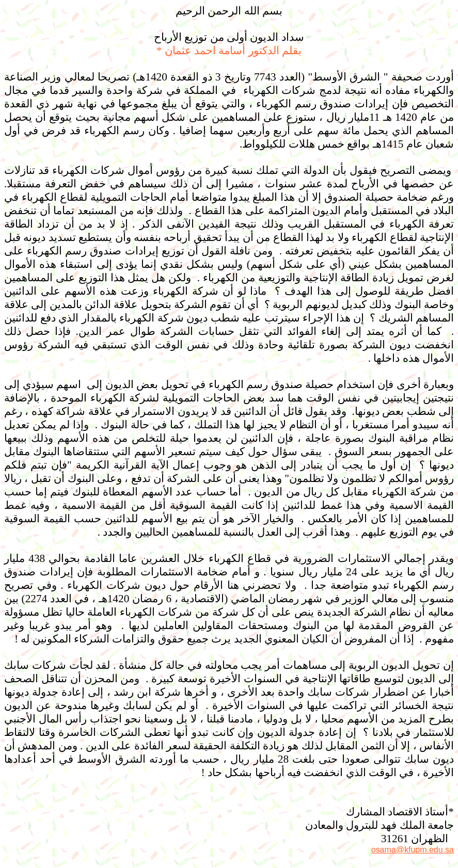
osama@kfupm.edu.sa (413, 850)
